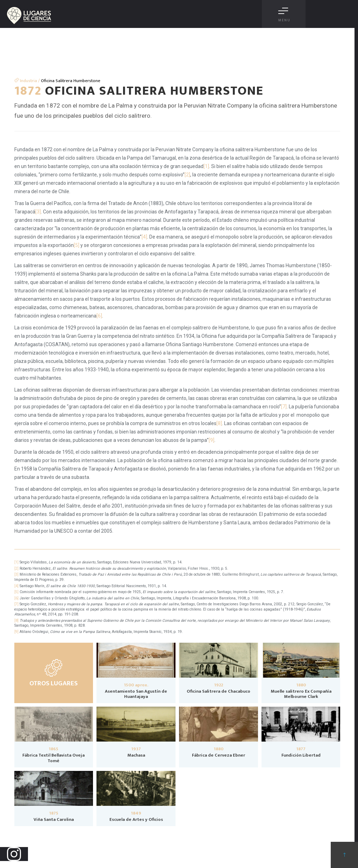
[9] (212, 440)
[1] (206, 166)
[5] (77, 245)
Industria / (27, 81)
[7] (284, 407)
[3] (38, 212)
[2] (187, 175)
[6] (99, 316)
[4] (144, 237)
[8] (219, 423)
